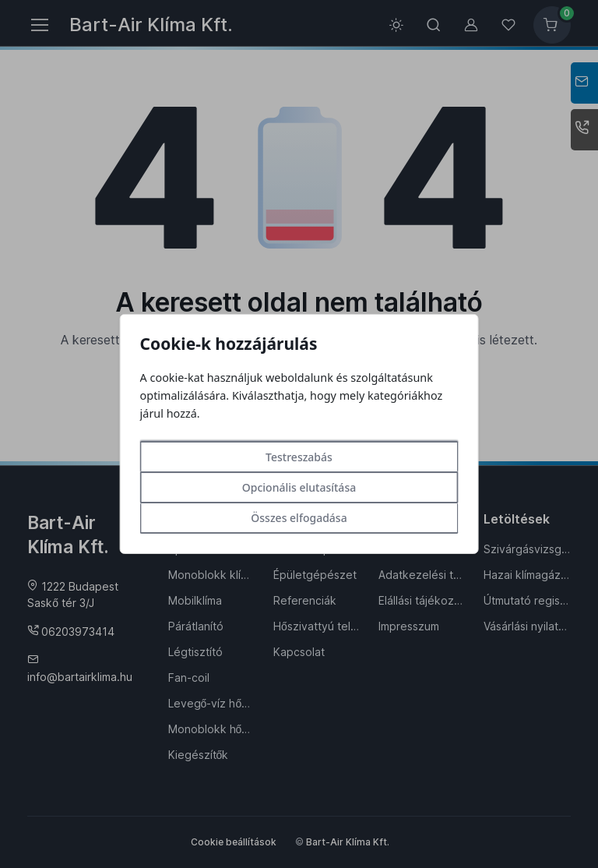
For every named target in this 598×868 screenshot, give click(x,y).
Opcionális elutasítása (299, 487)
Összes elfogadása (299, 518)
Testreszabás (299, 457)
